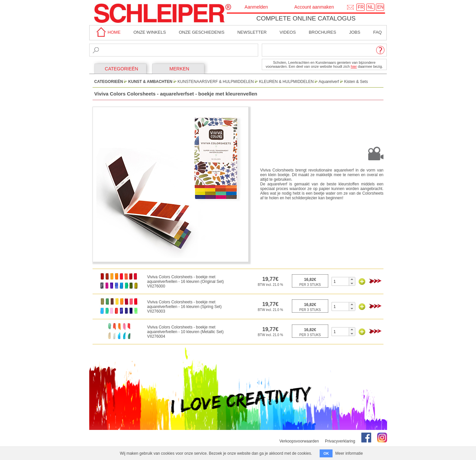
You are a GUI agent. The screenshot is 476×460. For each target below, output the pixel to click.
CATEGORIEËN (121, 69)
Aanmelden (256, 7)
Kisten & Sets (356, 82)
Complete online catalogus (306, 18)
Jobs (355, 32)
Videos (288, 32)
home (107, 32)
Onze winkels (150, 32)
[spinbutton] (340, 281)
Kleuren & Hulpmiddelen (286, 82)
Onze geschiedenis (202, 32)
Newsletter (252, 32)
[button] (352, 279)
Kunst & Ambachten (150, 82)
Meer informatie (349, 453)
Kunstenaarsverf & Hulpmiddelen (216, 82)
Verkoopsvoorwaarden (299, 441)
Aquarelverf (329, 82)
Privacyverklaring (340, 441)
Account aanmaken (314, 7)
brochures (322, 32)
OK (326, 453)
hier (354, 66)
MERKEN (179, 69)
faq (377, 32)
